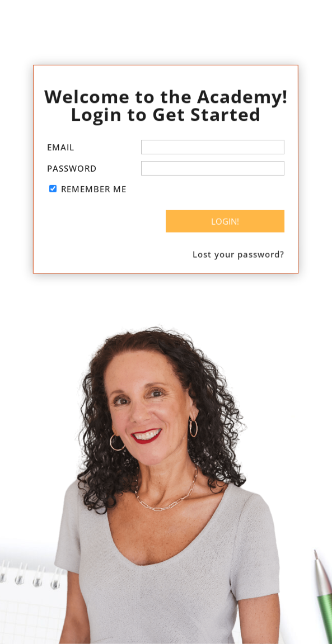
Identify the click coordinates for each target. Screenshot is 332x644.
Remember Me (94, 189)
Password (72, 168)
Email (61, 148)
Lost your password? (239, 253)
